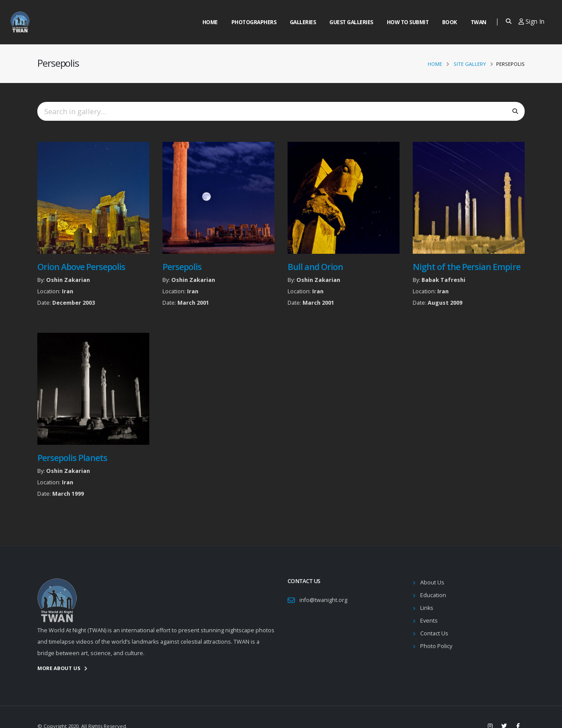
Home (210, 22)
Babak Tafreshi (443, 280)
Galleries (303, 22)
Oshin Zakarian (68, 280)
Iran (68, 291)
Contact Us (434, 633)
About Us (432, 582)
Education (433, 595)
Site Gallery (470, 64)
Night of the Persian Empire (467, 267)
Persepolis (182, 267)
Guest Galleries (351, 22)
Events (429, 621)
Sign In (531, 21)
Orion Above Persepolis (81, 267)
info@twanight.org (323, 600)
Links (427, 608)
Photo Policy (436, 646)
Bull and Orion (315, 267)
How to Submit (408, 22)
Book (450, 22)
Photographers (254, 22)
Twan (479, 22)
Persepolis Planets (72, 458)
